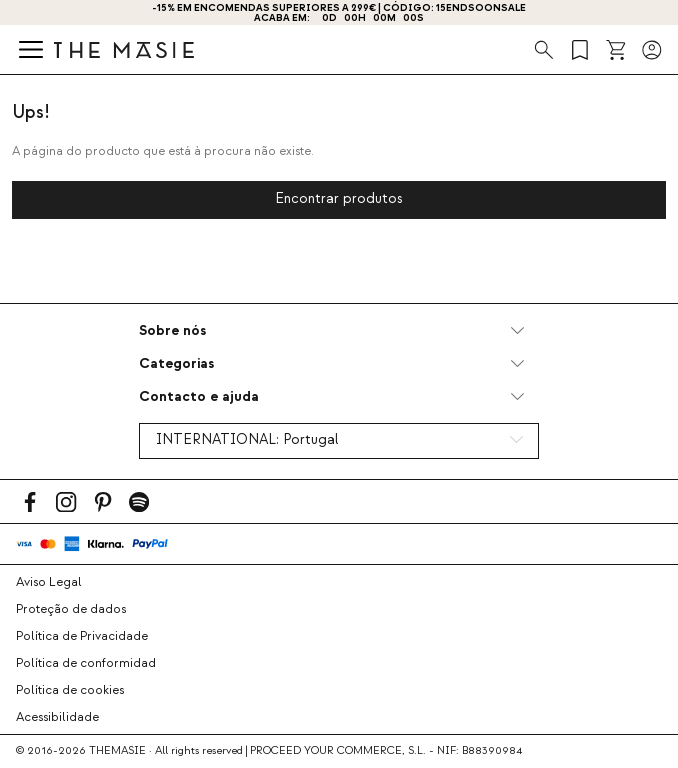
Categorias (176, 363)
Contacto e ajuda (199, 396)
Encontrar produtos (339, 199)
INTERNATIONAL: (247, 440)
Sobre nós (172, 330)
